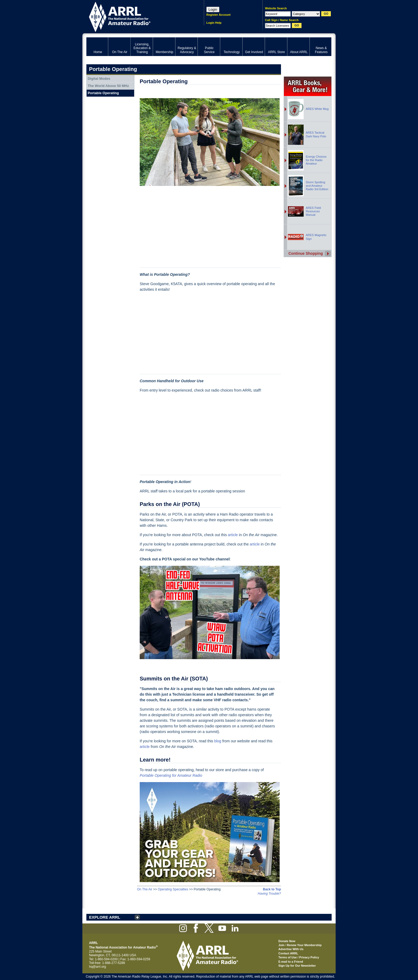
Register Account (218, 15)
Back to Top (272, 889)
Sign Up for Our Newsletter (297, 966)
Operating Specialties (173, 889)
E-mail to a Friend (291, 962)
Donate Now (287, 941)
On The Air (145, 889)
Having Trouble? (269, 894)
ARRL (138, 16)
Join (281, 945)
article (233, 535)
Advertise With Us (291, 949)
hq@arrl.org (98, 967)
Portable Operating (103, 93)
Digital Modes (99, 79)
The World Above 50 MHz (108, 86)
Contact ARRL (288, 953)
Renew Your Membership (304, 945)
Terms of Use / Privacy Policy (299, 957)
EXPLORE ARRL (105, 917)
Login (213, 9)
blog (218, 741)
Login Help (214, 23)
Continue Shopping (306, 253)
